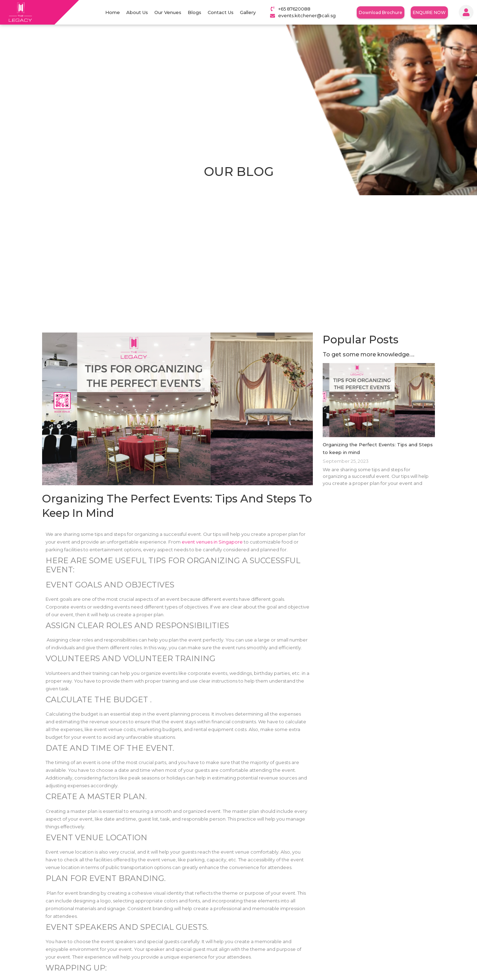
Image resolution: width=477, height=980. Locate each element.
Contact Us (221, 12)
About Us (137, 12)
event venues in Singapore (212, 542)
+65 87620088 (294, 9)
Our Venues (168, 12)
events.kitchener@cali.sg (307, 15)
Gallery (248, 12)
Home (113, 12)
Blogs (194, 12)
